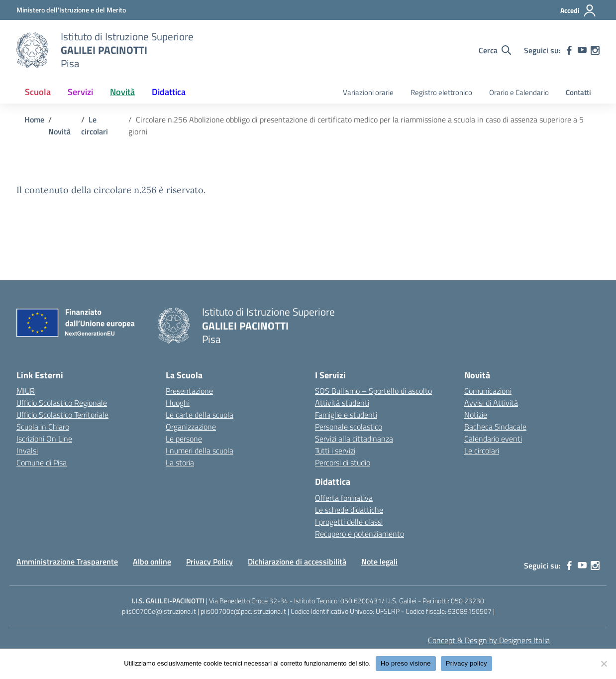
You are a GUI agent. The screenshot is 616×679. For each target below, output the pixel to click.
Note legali (379, 562)
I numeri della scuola (200, 451)
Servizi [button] (80, 92)
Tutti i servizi (335, 451)
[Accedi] (578, 10)
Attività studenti (342, 403)
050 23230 (467, 601)
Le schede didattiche (349, 510)
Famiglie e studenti (346, 415)
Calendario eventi (493, 439)
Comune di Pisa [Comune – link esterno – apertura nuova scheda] (42, 462)
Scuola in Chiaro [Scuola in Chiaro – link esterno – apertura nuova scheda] (43, 427)
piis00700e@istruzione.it (159, 611)
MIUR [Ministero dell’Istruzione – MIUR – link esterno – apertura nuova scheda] (26, 391)
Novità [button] (122, 92)
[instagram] (595, 50)
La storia (180, 462)
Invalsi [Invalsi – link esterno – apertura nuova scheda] (27, 451)
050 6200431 (361, 601)
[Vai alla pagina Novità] (59, 131)
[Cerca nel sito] (495, 50)
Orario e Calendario (519, 92)
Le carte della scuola (200, 415)
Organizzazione (191, 427)
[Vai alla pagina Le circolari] (95, 125)
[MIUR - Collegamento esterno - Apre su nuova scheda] (71, 10)
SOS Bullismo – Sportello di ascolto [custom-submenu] (373, 391)
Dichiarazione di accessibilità (297, 562)
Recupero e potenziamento (359, 534)
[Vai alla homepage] (32, 50)
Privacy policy (466, 663)
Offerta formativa (344, 498)
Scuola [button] (38, 92)
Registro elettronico (441, 92)
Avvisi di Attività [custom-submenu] (491, 403)
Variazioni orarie (368, 92)
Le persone (184, 439)
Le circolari (482, 451)
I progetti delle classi (349, 522)
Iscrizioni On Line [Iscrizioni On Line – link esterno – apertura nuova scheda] (44, 439)
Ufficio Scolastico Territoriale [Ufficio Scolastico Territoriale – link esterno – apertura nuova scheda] (62, 415)
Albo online (152, 562)
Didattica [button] (169, 92)
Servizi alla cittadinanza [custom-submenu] (354, 439)
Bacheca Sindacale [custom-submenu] (495, 427)
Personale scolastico (349, 427)
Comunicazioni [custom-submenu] (488, 391)
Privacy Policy (209, 562)
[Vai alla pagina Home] (34, 119)
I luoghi (178, 403)
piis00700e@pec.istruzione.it (243, 611)
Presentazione (189, 391)
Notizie (476, 415)
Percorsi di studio (343, 462)
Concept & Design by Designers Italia (489, 640)
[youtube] (582, 50)
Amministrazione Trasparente (67, 562)
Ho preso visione (406, 663)
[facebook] (569, 50)
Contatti (578, 92)
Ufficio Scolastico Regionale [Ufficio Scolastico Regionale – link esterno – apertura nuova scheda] (62, 403)
